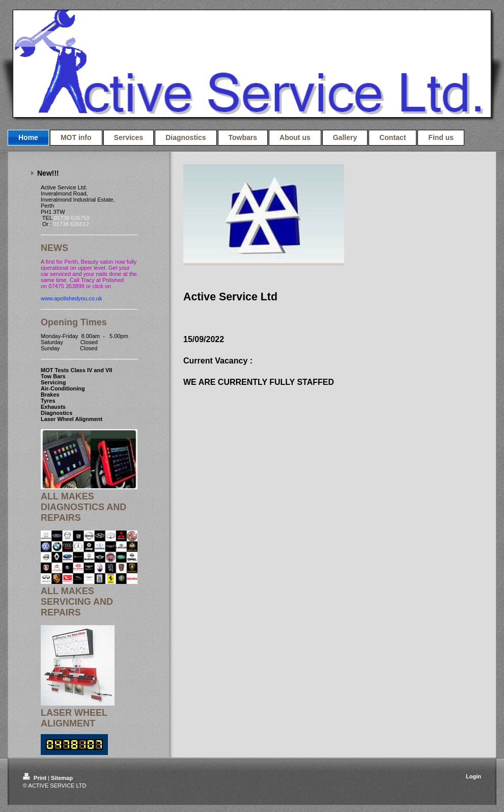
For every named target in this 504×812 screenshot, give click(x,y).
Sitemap (62, 778)
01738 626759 (72, 218)
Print (35, 778)
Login (473, 776)
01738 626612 (71, 224)
